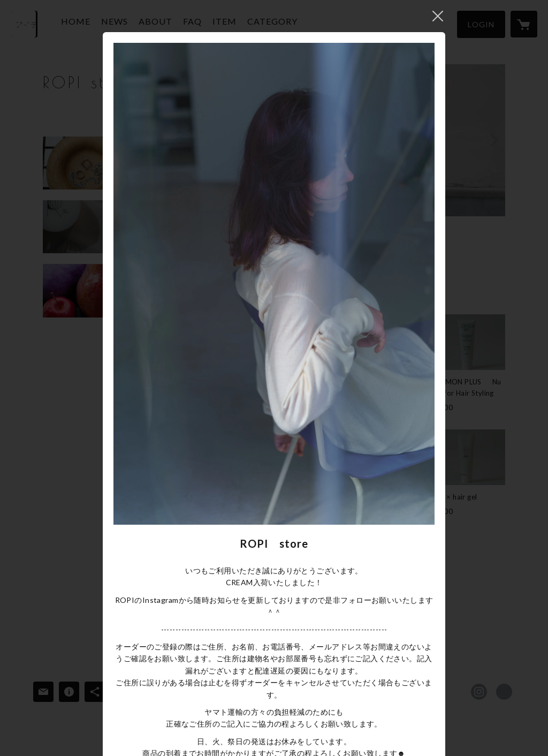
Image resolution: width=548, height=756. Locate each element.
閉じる (438, 16)
